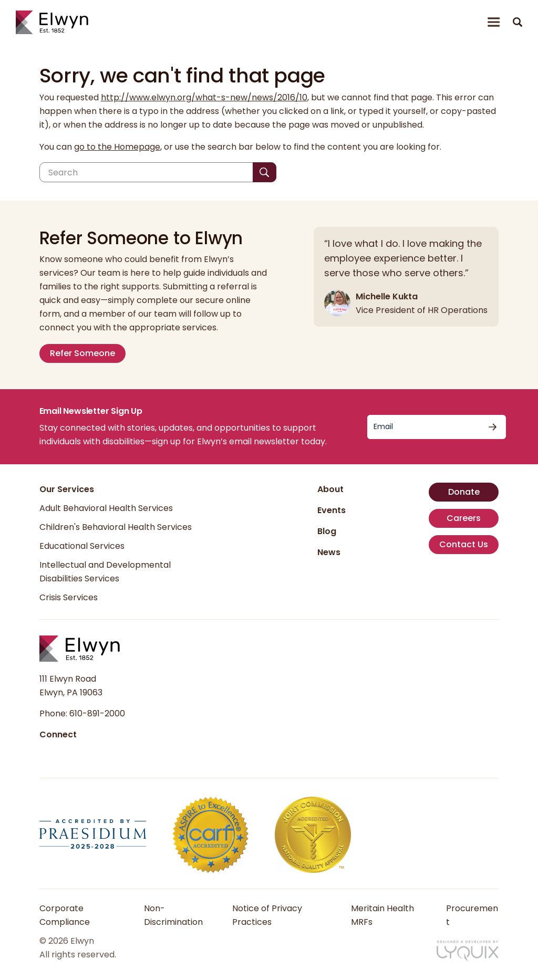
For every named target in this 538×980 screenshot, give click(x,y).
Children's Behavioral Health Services (116, 527)
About (330, 489)
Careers (464, 518)
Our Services (67, 489)
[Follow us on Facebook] (46, 753)
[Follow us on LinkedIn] (63, 753)
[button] (518, 22)
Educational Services (82, 546)
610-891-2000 (97, 713)
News (329, 552)
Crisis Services (69, 597)
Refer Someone (82, 353)
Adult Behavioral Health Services (106, 508)
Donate (464, 492)
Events (332, 510)
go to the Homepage (117, 147)
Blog (327, 531)
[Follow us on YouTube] (97, 753)
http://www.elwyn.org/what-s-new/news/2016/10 (204, 97)
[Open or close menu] (494, 22)
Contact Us (464, 544)
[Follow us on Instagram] (80, 753)
